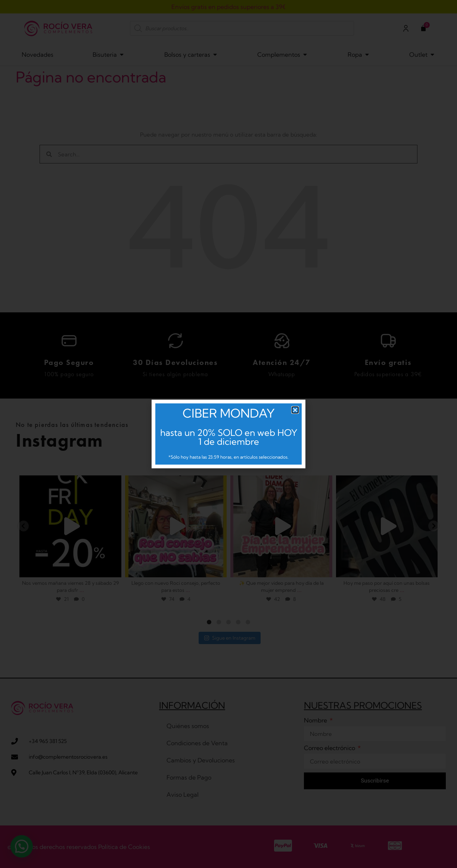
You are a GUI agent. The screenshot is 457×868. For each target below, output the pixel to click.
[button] (295, 410)
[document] (228, 434)
